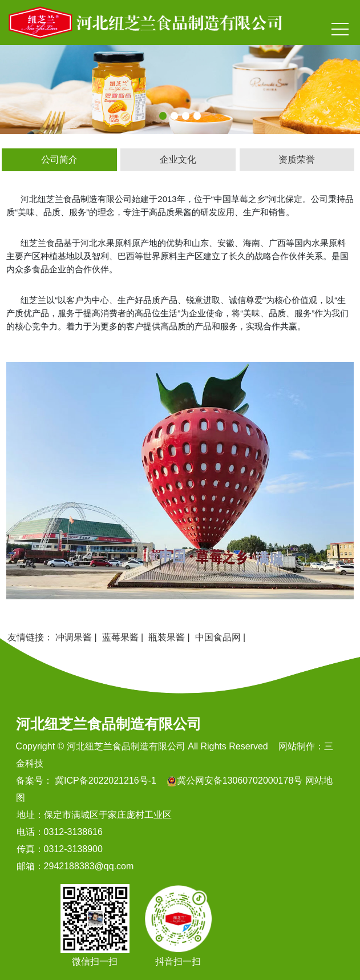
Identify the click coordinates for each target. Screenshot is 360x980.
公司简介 (59, 160)
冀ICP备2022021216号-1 (104, 781)
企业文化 (178, 160)
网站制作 (297, 746)
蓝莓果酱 (120, 637)
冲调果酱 (74, 637)
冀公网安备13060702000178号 (240, 781)
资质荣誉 (297, 160)
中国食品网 (218, 637)
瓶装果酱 (167, 637)
